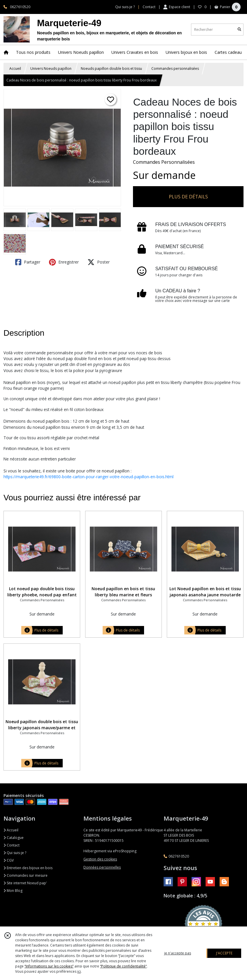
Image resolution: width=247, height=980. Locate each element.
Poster (99, 262)
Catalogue (14, 838)
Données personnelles (102, 867)
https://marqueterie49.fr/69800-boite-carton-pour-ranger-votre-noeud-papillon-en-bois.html (89, 477)
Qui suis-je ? (15, 853)
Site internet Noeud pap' (25, 883)
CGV (9, 860)
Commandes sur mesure (26, 875)
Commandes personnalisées (175, 69)
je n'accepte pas (178, 953)
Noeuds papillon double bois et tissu (111, 69)
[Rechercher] (239, 30)
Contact (149, 7)
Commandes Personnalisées (164, 162)
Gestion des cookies (100, 859)
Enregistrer (64, 262)
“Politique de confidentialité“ (123, 966)
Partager (28, 262)
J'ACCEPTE (224, 953)
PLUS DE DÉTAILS (188, 197)
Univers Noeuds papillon (51, 69)
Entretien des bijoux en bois (28, 868)
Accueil (15, 69)
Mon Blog (13, 891)
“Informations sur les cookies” (49, 966)
